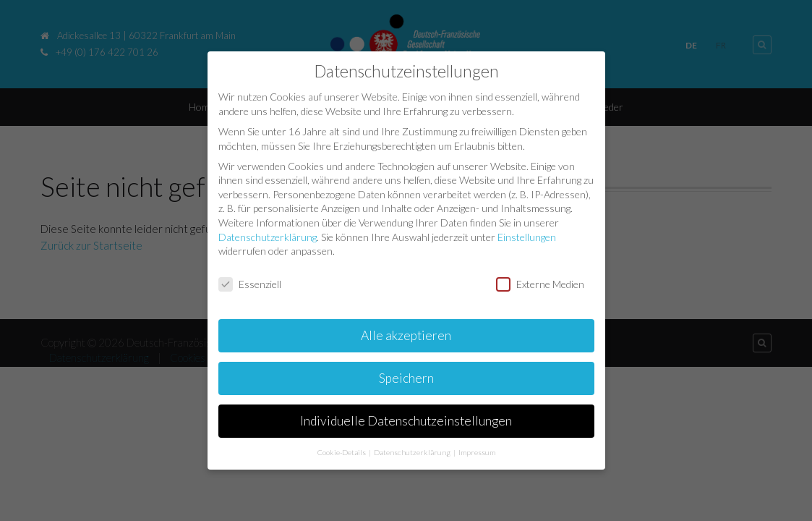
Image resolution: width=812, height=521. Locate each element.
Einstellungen (527, 236)
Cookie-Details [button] (342, 451)
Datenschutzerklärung (268, 236)
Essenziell (250, 283)
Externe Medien (540, 283)
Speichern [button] (406, 377)
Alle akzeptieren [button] (406, 334)
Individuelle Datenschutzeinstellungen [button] (406, 419)
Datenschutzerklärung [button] (413, 451)
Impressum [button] (477, 451)
